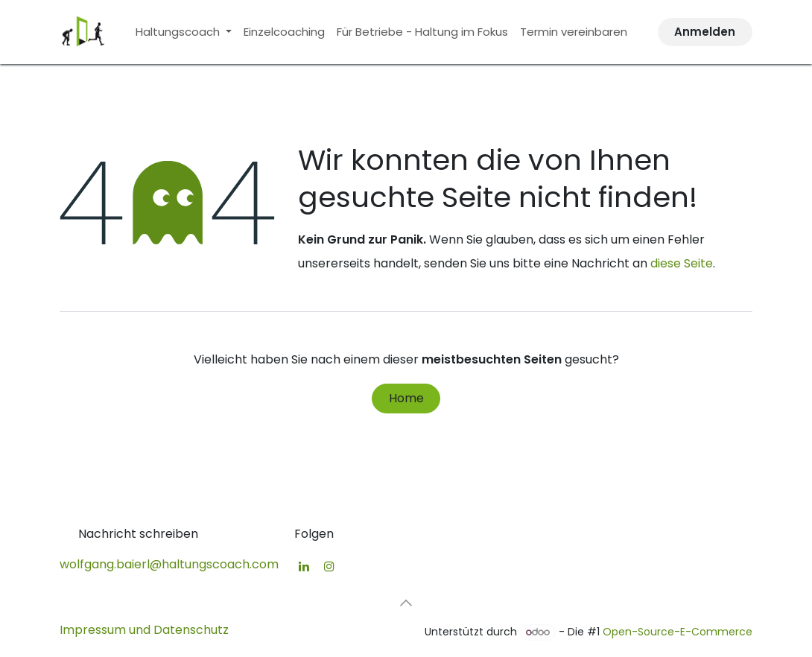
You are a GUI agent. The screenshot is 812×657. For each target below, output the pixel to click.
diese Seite (682, 263)
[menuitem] (184, 32)
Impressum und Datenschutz (144, 630)
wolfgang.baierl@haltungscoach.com (169, 564)
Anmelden (705, 32)
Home (406, 398)
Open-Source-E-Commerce (678, 632)
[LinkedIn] (304, 566)
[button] (406, 603)
